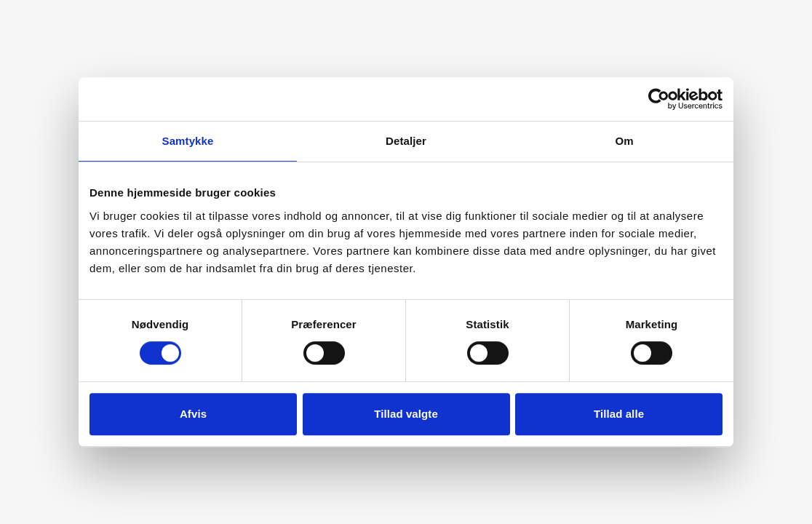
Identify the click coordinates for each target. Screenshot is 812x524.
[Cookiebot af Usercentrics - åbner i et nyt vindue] (659, 99)
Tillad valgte (406, 414)
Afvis (193, 414)
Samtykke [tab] (188, 141)
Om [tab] (624, 141)
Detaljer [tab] (406, 141)
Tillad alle (619, 414)
